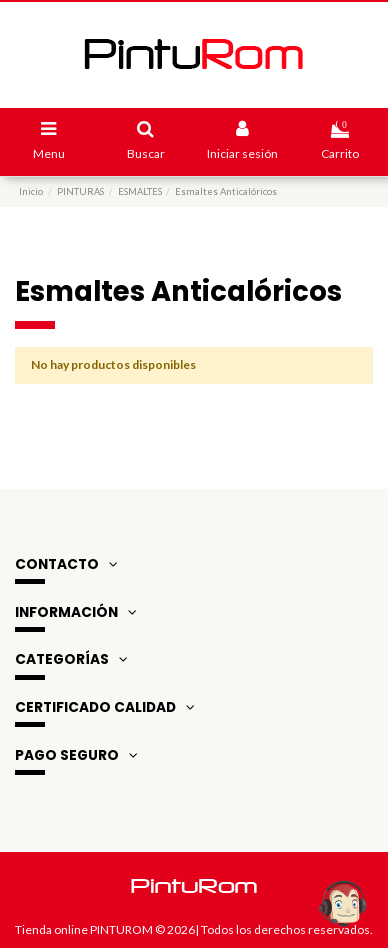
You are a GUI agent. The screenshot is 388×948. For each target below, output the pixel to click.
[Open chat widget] (343, 903)
